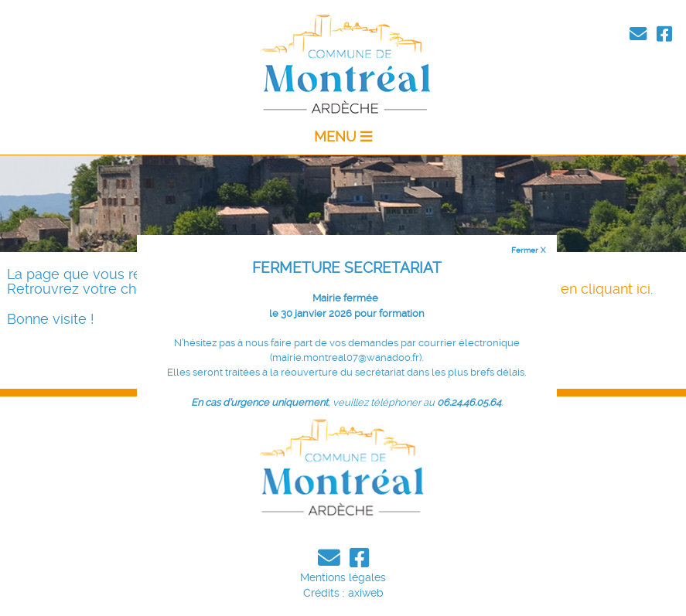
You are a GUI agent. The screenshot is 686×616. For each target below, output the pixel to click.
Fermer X (528, 250)
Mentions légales (343, 577)
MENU (343, 137)
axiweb (366, 593)
